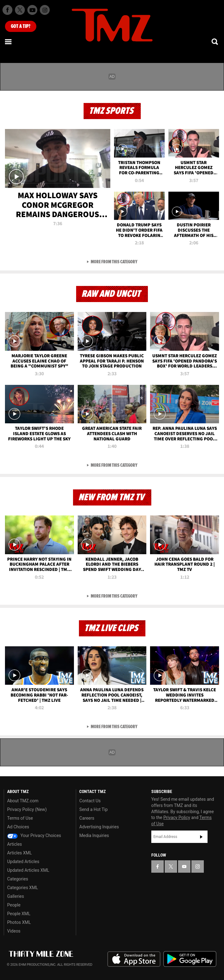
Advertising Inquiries (99, 827)
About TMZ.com (23, 801)
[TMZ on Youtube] (32, 10)
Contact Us (90, 801)
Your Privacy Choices (34, 835)
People (14, 905)
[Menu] (9, 42)
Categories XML (23, 888)
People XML (19, 914)
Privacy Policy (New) (27, 809)
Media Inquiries (94, 835)
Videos (14, 931)
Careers (87, 818)
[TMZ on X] (20, 10)
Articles (15, 844)
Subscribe (201, 837)
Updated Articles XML (28, 870)
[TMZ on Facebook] (7, 10)
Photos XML (19, 922)
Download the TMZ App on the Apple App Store (134, 959)
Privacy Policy (177, 817)
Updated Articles (23, 862)
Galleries (16, 896)
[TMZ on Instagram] (45, 10)
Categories (18, 879)
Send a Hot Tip (93, 809)
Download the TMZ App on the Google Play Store (190, 959)
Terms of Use (20, 818)
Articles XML (20, 853)
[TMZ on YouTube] (184, 866)
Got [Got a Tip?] (21, 26)
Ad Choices (18, 827)
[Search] (215, 42)
